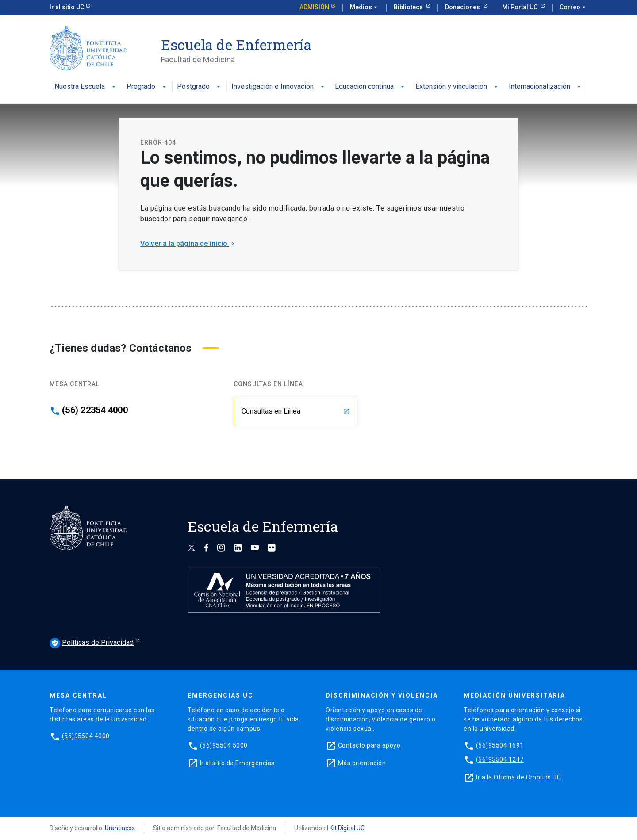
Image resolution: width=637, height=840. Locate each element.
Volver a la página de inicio (188, 244)
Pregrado (147, 87)
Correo (574, 8)
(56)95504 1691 (500, 745)
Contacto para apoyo (369, 745)
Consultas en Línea (296, 411)
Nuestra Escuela (86, 87)
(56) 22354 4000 (95, 410)
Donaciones (463, 7)
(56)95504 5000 (224, 745)
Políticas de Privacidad (92, 643)
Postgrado (200, 87)
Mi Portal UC (520, 7)
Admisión (314, 7)
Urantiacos (120, 828)
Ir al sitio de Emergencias (237, 763)
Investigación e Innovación (279, 87)
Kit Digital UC (347, 828)
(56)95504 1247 (500, 759)
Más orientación (362, 763)
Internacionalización (546, 87)
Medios (365, 8)
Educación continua (370, 87)
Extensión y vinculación (457, 87)
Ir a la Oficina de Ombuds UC (518, 777)
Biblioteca (409, 7)
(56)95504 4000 (86, 736)
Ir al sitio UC (67, 7)
